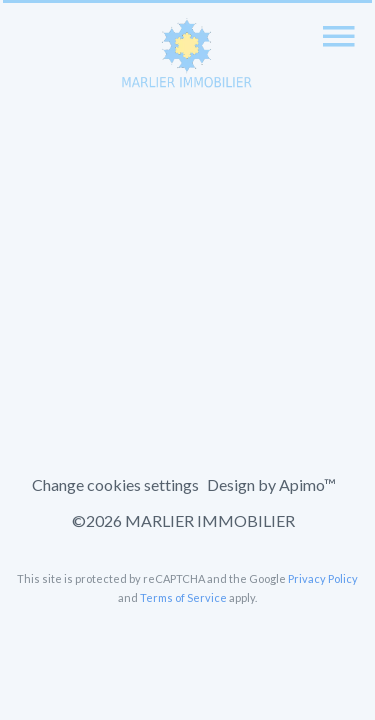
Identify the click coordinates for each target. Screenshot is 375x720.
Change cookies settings (115, 484)
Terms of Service (183, 597)
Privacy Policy (323, 578)
